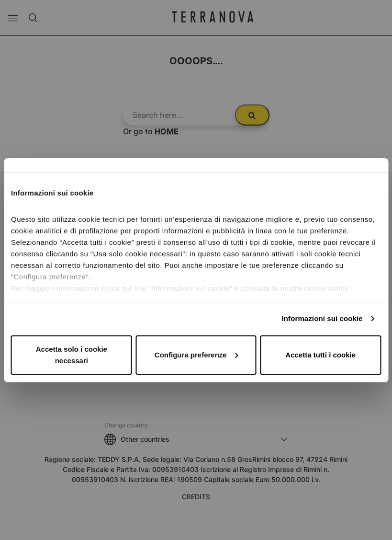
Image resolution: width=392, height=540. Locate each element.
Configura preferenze (196, 355)
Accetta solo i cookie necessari (72, 355)
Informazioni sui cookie (322, 318)
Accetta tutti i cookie (320, 355)
